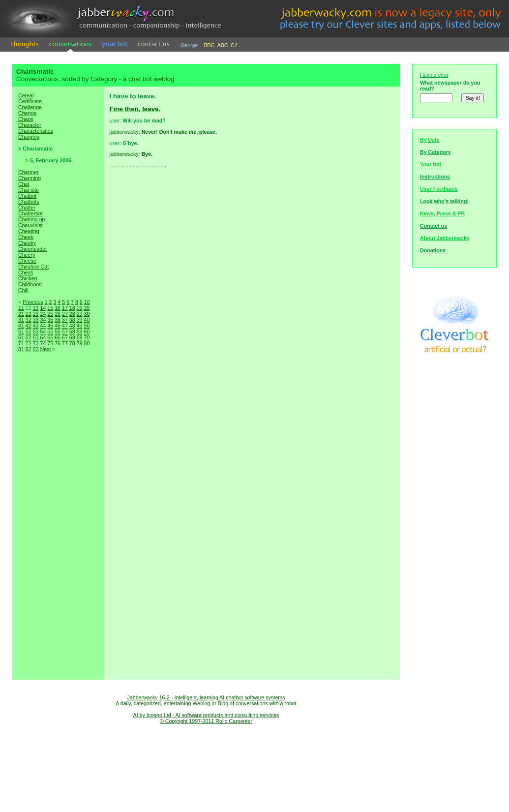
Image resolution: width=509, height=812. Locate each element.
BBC (209, 45)
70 (87, 337)
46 (58, 326)
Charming (30, 178)
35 (50, 320)
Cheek (26, 237)
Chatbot (27, 196)
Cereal (26, 95)
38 (72, 320)
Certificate (30, 101)
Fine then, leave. (135, 109)
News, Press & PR (442, 213)
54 (43, 331)
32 (29, 320)
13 (36, 308)
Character (30, 125)
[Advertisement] (58, 526)
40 (87, 320)
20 (87, 308)
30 (87, 314)
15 (50, 308)
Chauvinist (30, 225)
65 (50, 337)
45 (50, 326)
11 (21, 308)
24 (43, 314)
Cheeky (27, 243)
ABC (223, 45)
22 (29, 314)
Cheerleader (33, 249)
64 (43, 337)
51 (21, 331)
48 (72, 326)
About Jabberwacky (445, 238)
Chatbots (29, 202)
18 (72, 308)
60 (87, 331)
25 (50, 314)
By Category (435, 152)
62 (29, 337)
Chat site (29, 190)
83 (36, 349)
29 (80, 314)
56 (58, 331)
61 (21, 337)
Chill (23, 290)
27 (65, 314)
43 (36, 326)
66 (58, 337)
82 (29, 349)
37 (65, 320)
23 (36, 314)
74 (43, 343)
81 (21, 349)
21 (21, 314)
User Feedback (439, 189)
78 (72, 343)
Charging (29, 137)
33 (36, 320)
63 (36, 337)
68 (72, 337)
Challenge (30, 107)
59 (80, 331)
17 (65, 308)
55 (50, 331)
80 (87, 343)
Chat (24, 184)
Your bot (431, 164)
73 (36, 343)
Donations (433, 250)
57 (65, 331)
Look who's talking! (444, 201)
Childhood (30, 284)
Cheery (27, 255)
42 (29, 326)
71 (21, 343)
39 (80, 320)
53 (36, 331)
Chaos (26, 119)
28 (72, 314)
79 (80, 343)
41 (21, 326)
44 (43, 326)
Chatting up (32, 219)
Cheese (27, 261)
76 (58, 343)
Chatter (27, 208)
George (189, 45)
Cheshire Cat (33, 267)
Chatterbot (30, 213)
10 (87, 302)
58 (72, 331)
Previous (33, 302)
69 (80, 337)
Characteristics (35, 131)
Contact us (434, 226)
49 (80, 326)
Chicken (28, 278)
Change (27, 113)
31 (21, 320)
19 (80, 308)
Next (45, 349)
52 (29, 331)
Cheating (29, 231)
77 (65, 343)
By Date (430, 140)
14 (43, 308)
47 (65, 326)
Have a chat (434, 75)
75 (50, 343)
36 (58, 320)
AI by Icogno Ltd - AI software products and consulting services (206, 715)
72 (29, 343)
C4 (235, 45)
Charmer (28, 172)
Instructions (435, 177)
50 (87, 326)
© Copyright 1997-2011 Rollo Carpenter (206, 721)
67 (65, 337)
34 (43, 320)
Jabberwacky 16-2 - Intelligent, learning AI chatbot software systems (206, 697)
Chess (26, 272)
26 (58, 314)
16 (58, 308)
